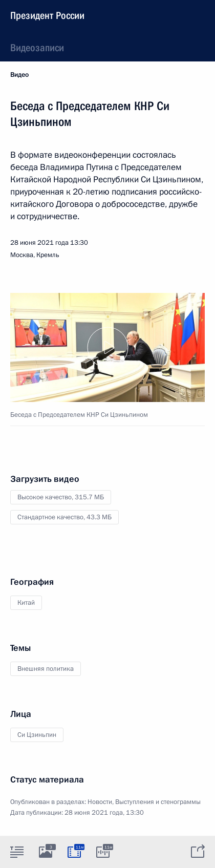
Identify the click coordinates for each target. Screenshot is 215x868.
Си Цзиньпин (37, 735)
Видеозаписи (37, 48)
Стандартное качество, (64, 517)
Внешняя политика (46, 669)
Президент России (47, 15)
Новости (100, 802)
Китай (26, 603)
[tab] (17, 852)
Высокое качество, (61, 497)
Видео (19, 75)
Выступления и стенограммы (158, 802)
